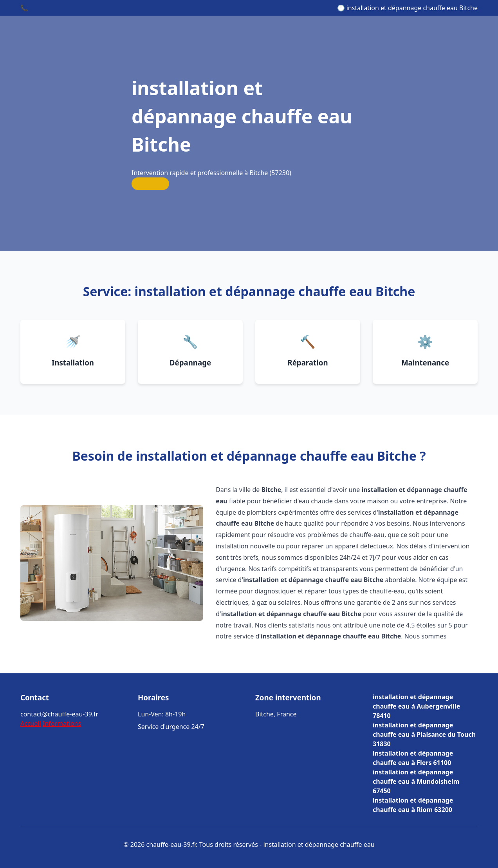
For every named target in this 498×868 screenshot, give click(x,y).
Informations (62, 723)
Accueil (31, 723)
